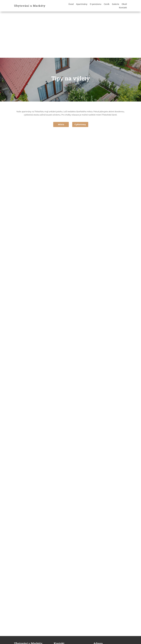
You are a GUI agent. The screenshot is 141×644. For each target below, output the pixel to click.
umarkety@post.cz (67, 612)
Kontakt (123, 8)
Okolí (124, 4)
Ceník (107, 4)
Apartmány (82, 4)
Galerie (116, 4)
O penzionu (96, 4)
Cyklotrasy (80, 78)
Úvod (71, 4)
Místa (61, 78)
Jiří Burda (28, 641)
